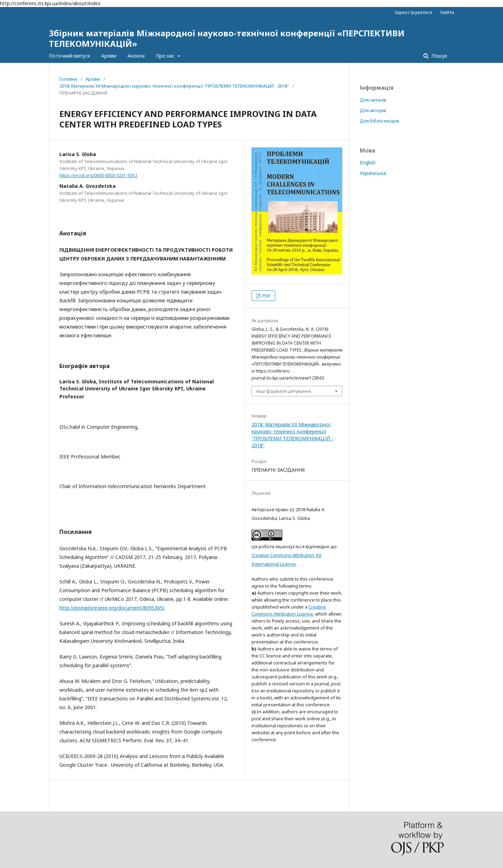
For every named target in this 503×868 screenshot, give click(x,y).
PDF (266, 296)
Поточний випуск (70, 56)
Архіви (109, 56)
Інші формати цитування (284, 391)
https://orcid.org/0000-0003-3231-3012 (98, 175)
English (368, 163)
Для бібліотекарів (380, 121)
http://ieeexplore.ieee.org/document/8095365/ (112, 608)
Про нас (166, 56)
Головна (68, 79)
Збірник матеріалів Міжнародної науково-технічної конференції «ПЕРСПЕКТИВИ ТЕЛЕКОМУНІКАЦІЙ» (227, 38)
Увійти (447, 12)
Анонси (136, 56)
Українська (373, 173)
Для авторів (373, 110)
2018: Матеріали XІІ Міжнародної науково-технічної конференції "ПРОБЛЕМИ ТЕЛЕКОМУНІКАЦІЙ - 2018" (174, 86)
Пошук (439, 56)
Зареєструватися (413, 12)
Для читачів (373, 100)
